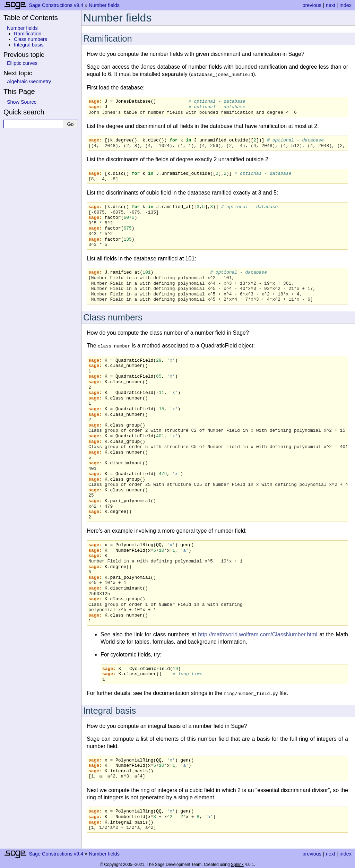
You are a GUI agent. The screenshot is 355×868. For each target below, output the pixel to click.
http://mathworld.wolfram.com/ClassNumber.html (258, 633)
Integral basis (29, 45)
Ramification (28, 34)
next (331, 5)
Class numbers (31, 39)
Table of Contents (31, 18)
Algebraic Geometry (29, 81)
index (346, 5)
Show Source (22, 102)
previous (312, 5)
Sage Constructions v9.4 (56, 5)
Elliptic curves (22, 63)
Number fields (104, 5)
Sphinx (237, 862)
